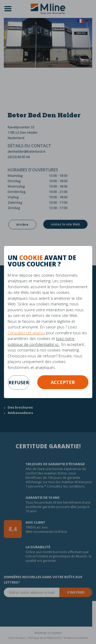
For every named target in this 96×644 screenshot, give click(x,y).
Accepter (63, 382)
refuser (19, 382)
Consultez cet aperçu (26, 333)
